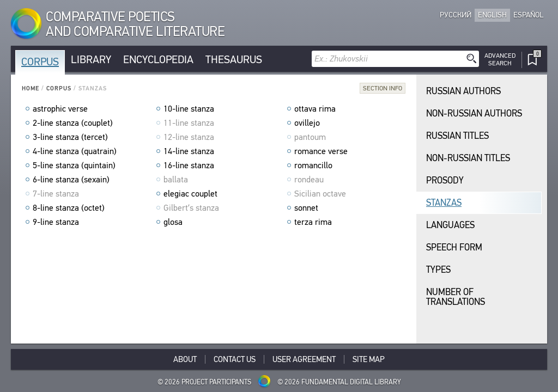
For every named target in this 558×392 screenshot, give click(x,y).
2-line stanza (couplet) (73, 123)
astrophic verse (60, 109)
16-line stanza (189, 166)
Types (438, 270)
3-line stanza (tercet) (70, 137)
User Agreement (304, 359)
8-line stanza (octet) (69, 208)
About (185, 359)
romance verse (321, 151)
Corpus (40, 62)
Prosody (445, 180)
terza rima (313, 222)
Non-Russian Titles (468, 158)
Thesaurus (234, 60)
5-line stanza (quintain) (74, 166)
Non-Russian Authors (474, 114)
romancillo (313, 166)
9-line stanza (56, 222)
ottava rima (315, 109)
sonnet (306, 208)
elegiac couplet (190, 194)
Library (91, 60)
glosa (173, 222)
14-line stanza (189, 151)
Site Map (369, 359)
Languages (450, 225)
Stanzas (444, 203)
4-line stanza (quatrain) (75, 151)
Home (31, 88)
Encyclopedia (158, 60)
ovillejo (307, 123)
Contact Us (235, 359)
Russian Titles (457, 136)
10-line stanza (189, 109)
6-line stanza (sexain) (71, 180)
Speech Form (454, 247)
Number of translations (456, 297)
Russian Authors (463, 91)
